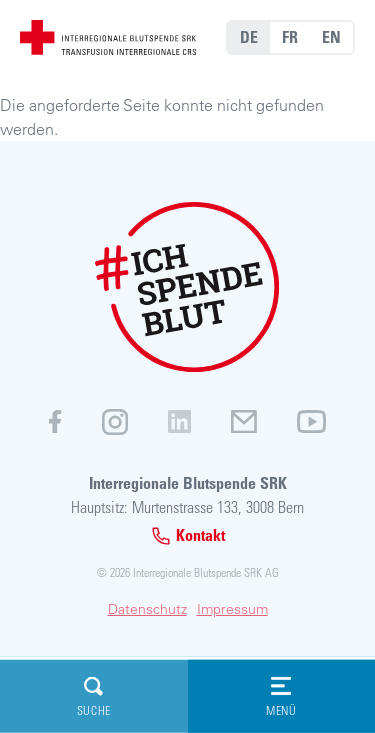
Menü (281, 696)
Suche (94, 696)
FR (290, 37)
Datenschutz (147, 609)
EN (331, 37)
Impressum (232, 609)
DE (249, 37)
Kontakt (188, 535)
